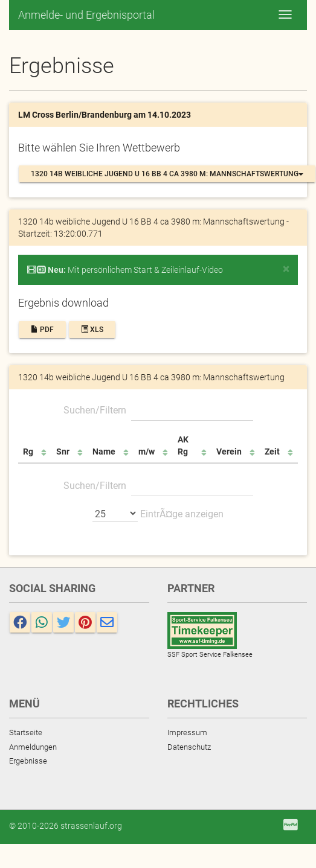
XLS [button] (92, 330)
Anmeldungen (33, 747)
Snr (63, 452)
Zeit (272, 452)
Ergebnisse (28, 761)
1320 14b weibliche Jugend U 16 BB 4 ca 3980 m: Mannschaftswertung (167, 174)
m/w (147, 452)
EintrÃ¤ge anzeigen (158, 513)
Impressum (187, 732)
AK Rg (183, 445)
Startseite (26, 732)
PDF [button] (42, 330)
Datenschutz (189, 747)
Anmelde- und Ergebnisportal (86, 15)
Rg (28, 452)
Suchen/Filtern (158, 410)
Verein (229, 452)
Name (104, 452)
